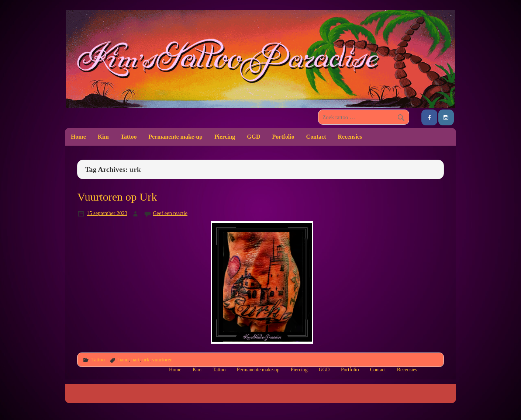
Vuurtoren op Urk (117, 197)
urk (146, 360)
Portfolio (283, 137)
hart (135, 360)
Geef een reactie (170, 213)
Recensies (350, 137)
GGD (253, 137)
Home (78, 137)
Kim (103, 137)
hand (123, 360)
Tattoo (129, 137)
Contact (316, 137)
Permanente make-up (175, 137)
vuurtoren (162, 360)
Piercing (225, 137)
